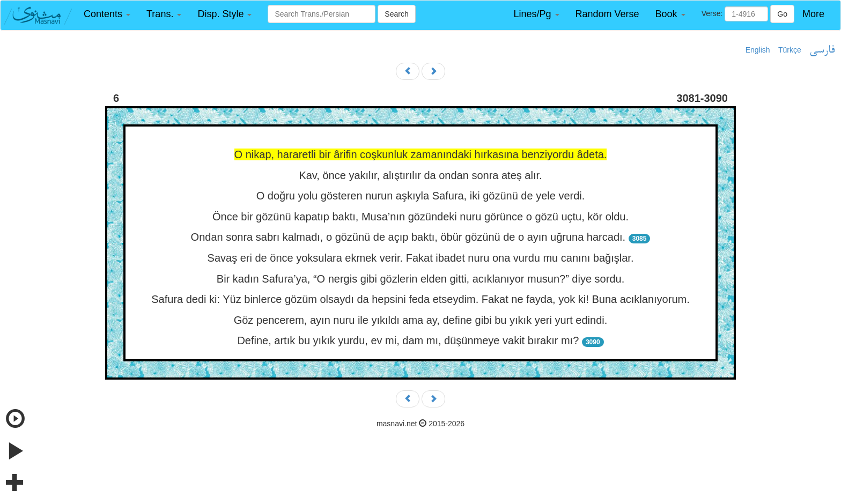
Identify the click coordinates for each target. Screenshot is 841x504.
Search (396, 14)
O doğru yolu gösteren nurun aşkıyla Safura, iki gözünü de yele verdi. (421, 196)
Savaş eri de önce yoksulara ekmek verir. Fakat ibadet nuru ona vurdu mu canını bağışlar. (421, 258)
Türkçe (790, 50)
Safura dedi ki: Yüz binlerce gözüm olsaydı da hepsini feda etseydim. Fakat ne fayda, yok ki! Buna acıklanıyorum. (420, 299)
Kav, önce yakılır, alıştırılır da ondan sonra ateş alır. (420, 175)
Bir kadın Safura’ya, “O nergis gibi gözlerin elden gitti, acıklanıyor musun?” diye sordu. (420, 279)
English (758, 50)
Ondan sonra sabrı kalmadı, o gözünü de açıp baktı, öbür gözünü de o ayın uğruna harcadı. (408, 237)
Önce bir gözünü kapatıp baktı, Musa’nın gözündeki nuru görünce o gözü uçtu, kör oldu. (420, 217)
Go (782, 14)
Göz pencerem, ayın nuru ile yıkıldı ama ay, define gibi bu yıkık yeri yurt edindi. (421, 320)
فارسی (822, 50)
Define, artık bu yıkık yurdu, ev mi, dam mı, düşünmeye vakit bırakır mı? (408, 340)
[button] (107, 14)
